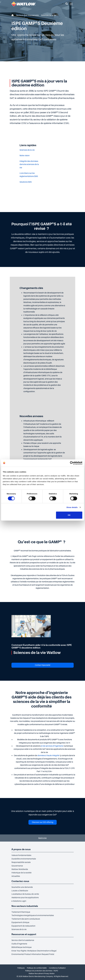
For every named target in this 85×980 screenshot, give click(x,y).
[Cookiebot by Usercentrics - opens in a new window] (72, 463)
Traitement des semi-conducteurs (26, 919)
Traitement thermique (21, 912)
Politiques (21, 968)
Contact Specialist (43, 665)
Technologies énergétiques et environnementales (33, 915)
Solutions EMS (26, 182)
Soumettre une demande (22, 887)
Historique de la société (21, 873)
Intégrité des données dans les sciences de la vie (29, 164)
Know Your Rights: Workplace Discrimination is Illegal (34, 951)
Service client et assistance (23, 940)
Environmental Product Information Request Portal (33, 954)
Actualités (16, 876)
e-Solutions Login (19, 901)
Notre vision (25, 156)
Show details (72, 507)
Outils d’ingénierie (19, 944)
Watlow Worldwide (20, 869)
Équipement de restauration (23, 926)
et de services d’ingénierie (52, 746)
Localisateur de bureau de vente (25, 894)
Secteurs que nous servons (27, 15)
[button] (67, 4)
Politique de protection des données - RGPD (42, 971)
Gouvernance (17, 866)
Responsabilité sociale (21, 862)
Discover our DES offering (43, 822)
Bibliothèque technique (22, 947)
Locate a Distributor (20, 891)
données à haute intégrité (48, 756)
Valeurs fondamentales (21, 855)
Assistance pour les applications (25, 898)
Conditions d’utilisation (57, 968)
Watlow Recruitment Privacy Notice (42, 973)
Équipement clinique (20, 922)
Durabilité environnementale (24, 859)
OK (69, 515)
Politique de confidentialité (37, 968)
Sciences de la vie (49, 15)
